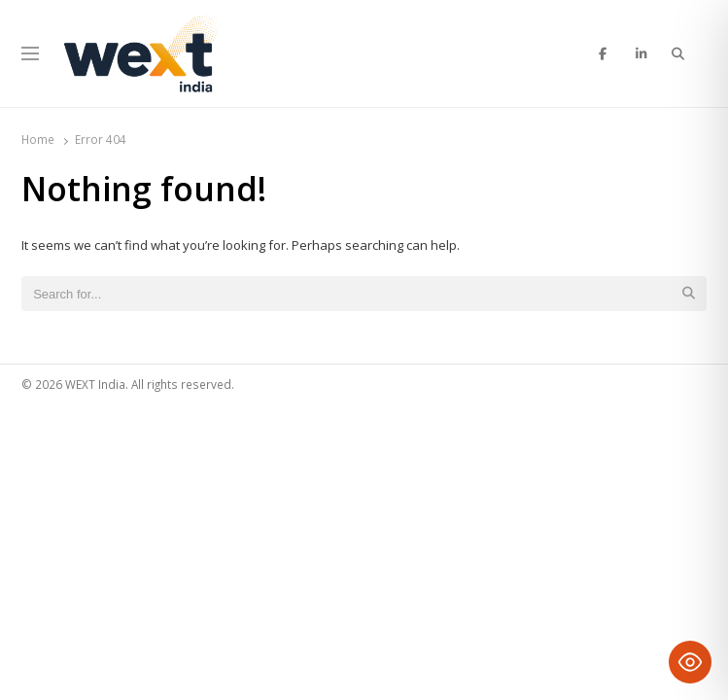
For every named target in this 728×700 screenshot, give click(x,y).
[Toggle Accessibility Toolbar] (690, 662)
